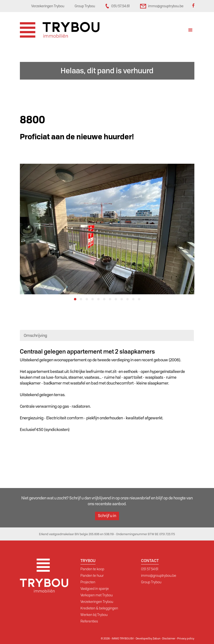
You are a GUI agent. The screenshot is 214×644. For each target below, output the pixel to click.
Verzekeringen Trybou (97, 602)
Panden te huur (92, 576)
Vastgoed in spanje (95, 589)
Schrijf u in (107, 516)
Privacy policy (186, 638)
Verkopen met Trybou (97, 595)
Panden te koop (92, 569)
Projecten (88, 582)
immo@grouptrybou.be (159, 576)
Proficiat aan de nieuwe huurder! (77, 137)
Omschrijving (35, 336)
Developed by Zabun (148, 638)
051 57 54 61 (150, 569)
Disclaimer (169, 638)
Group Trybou (151, 582)
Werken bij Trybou (94, 615)
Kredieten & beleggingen (99, 608)
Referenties (89, 621)
